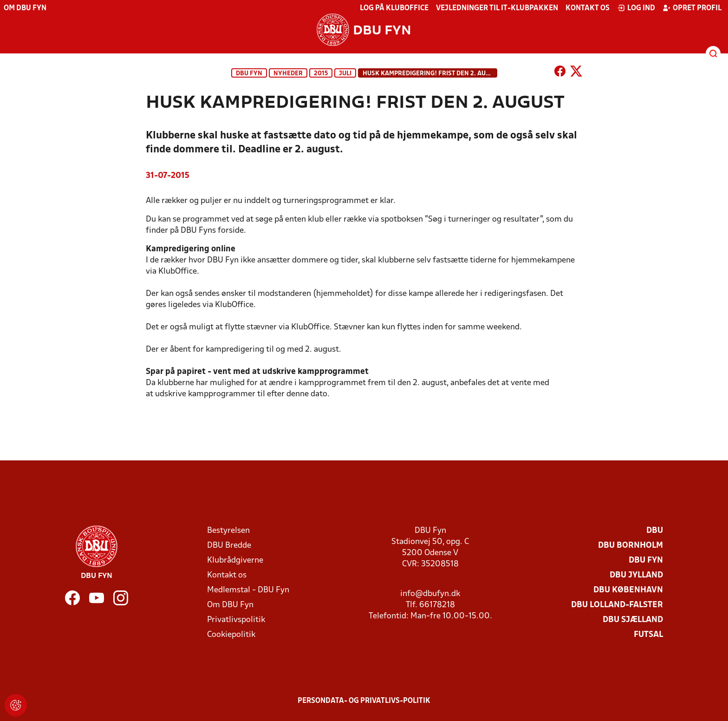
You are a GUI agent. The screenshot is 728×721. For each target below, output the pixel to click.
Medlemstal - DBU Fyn (248, 590)
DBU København (628, 590)
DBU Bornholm (630, 546)
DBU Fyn (249, 74)
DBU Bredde (229, 546)
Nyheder (288, 74)
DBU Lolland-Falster (617, 605)
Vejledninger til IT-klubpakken (497, 8)
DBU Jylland (636, 575)
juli (345, 74)
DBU (655, 531)
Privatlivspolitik (236, 620)
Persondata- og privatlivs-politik (364, 701)
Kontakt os (588, 8)
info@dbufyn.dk (430, 594)
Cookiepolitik (231, 635)
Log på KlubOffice (394, 8)
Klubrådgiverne (235, 560)
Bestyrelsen (228, 531)
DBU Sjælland (633, 620)
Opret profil (692, 8)
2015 (321, 74)
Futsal (648, 635)
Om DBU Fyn (25, 8)
